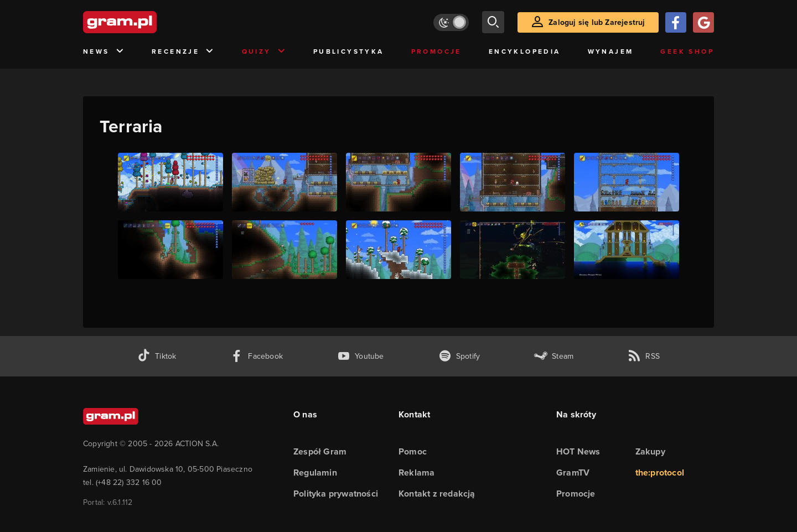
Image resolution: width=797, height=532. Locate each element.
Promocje (436, 51)
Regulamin (315, 472)
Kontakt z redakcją (437, 494)
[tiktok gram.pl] (157, 356)
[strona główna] (147, 22)
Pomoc (413, 451)
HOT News (578, 451)
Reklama (416, 472)
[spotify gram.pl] (459, 356)
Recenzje (183, 52)
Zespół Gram (320, 451)
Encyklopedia (525, 51)
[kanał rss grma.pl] (644, 356)
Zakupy (650, 451)
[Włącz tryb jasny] (451, 22)
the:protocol (660, 472)
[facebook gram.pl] (257, 356)
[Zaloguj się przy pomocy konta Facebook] (676, 22)
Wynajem (611, 51)
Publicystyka (349, 51)
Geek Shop (687, 51)
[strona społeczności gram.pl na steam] (554, 356)
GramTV (573, 472)
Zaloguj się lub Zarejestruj (597, 22)
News (104, 52)
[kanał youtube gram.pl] (361, 356)
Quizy (264, 52)
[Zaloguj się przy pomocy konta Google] (703, 22)
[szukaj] (493, 22)
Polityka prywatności (336, 494)
